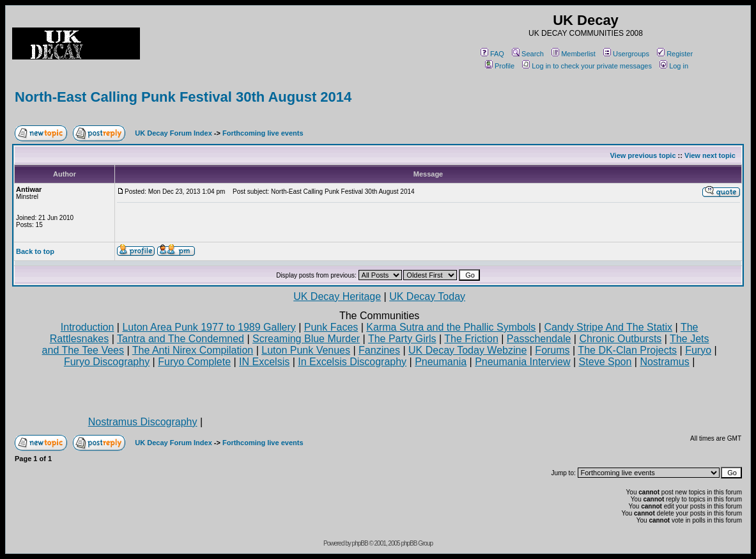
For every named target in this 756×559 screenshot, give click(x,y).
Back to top (35, 251)
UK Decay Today (427, 296)
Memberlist (574, 54)
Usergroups (626, 54)
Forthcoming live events (263, 133)
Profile (500, 66)
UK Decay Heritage (337, 296)
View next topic (710, 155)
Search (528, 54)
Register (675, 54)
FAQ (492, 54)
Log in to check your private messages (587, 66)
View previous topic (643, 155)
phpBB (360, 543)
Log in (674, 66)
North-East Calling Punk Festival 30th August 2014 (183, 97)
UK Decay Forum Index (173, 133)
